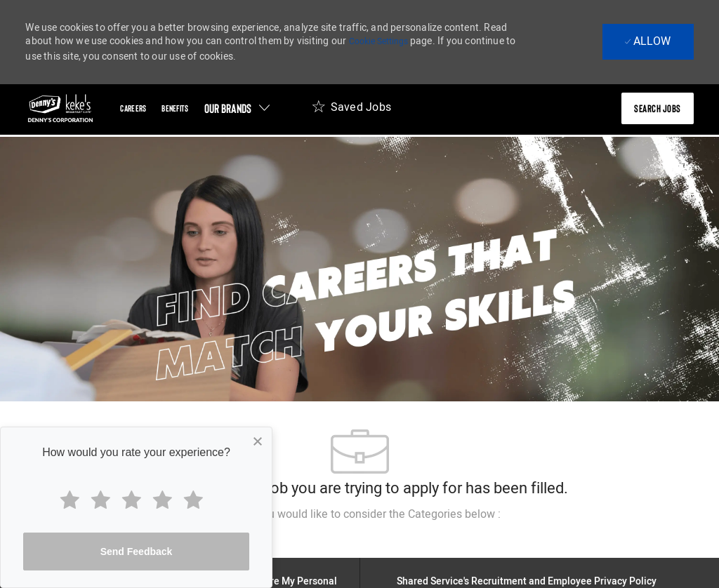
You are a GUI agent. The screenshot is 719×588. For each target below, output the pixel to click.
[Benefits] (175, 108)
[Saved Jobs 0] (351, 111)
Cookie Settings (378, 41)
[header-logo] (60, 108)
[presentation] (658, 108)
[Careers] (133, 108)
